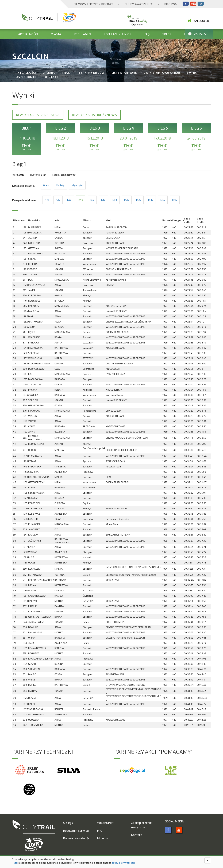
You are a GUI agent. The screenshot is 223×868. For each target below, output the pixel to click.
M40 (151, 200)
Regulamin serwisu (76, 830)
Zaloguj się (199, 21)
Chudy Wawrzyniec (139, 4)
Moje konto (105, 838)
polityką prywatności (123, 863)
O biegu (68, 823)
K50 (92, 200)
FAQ (147, 34)
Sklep (167, 34)
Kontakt (51, 77)
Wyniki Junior (26, 77)
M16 (115, 200)
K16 (47, 200)
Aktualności (28, 34)
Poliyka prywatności (77, 838)
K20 (58, 200)
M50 (163, 200)
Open (46, 185)
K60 (103, 200)
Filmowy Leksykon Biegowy (93, 4)
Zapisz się (198, 34)
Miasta (56, 34)
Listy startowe (124, 72)
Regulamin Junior (118, 34)
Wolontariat (105, 823)
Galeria (49, 72)
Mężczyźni (77, 185)
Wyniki (192, 72)
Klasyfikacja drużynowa (95, 115)
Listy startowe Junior (162, 72)
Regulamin (82, 34)
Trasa (67, 72)
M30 (139, 200)
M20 (127, 200)
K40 (81, 200)
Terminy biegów (91, 72)
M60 (175, 200)
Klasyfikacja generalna (38, 115)
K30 (69, 200)
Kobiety (60, 185)
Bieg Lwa (170, 4)
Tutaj (15, 863)
